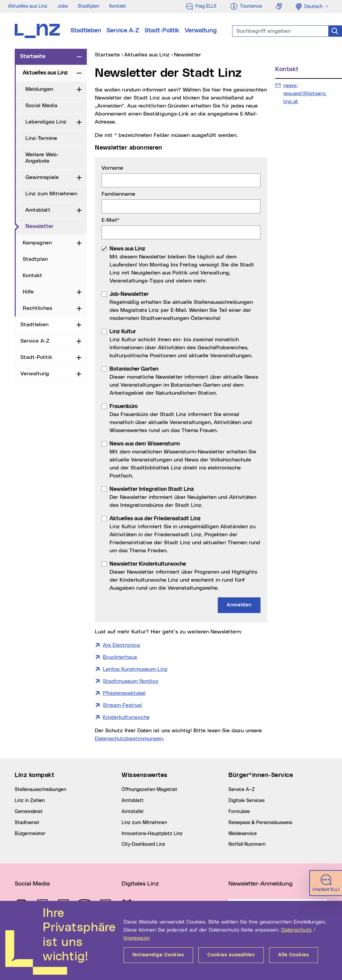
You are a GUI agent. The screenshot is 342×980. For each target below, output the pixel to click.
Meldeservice (243, 834)
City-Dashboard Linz (143, 844)
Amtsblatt (38, 210)
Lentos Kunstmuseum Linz (135, 669)
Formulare (239, 812)
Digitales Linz (140, 884)
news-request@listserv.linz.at (305, 93)
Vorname (112, 168)
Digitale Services (246, 801)
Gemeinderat (29, 812)
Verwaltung (201, 31)
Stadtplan (89, 6)
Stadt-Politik (162, 31)
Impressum (137, 938)
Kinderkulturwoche (126, 717)
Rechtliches (37, 308)
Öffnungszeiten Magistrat (149, 790)
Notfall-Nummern (247, 844)
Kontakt (118, 6)
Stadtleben (86, 31)
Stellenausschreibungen (40, 790)
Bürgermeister (30, 834)
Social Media (41, 106)
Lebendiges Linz (46, 122)
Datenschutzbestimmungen (129, 739)
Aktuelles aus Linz (28, 6)
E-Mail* (111, 220)
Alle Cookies (294, 955)
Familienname (118, 194)
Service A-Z (123, 31)
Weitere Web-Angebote (42, 158)
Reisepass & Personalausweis (260, 823)
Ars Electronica (121, 645)
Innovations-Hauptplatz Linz (152, 834)
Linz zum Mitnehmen (51, 194)
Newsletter (56, 226)
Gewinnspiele (42, 177)
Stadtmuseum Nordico (131, 681)
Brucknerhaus (120, 657)
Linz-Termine (41, 138)
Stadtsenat (27, 823)
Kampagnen (37, 243)
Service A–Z (242, 790)
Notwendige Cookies (158, 955)
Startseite (33, 56)
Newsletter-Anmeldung (261, 884)
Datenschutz (296, 930)
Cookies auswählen (231, 955)
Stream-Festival (122, 705)
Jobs (63, 6)
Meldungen (39, 89)
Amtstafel (132, 812)
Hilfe (28, 292)
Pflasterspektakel (124, 693)
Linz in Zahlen (30, 801)
